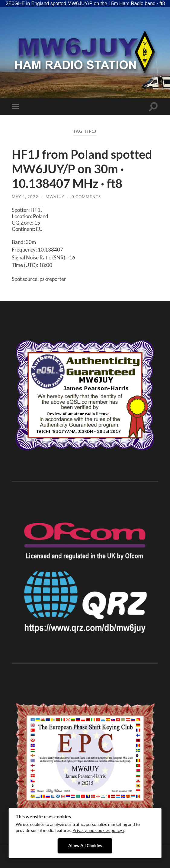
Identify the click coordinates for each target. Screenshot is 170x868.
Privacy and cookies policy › (98, 830)
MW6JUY (55, 197)
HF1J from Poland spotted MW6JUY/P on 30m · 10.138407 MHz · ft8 (82, 169)
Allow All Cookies (85, 846)
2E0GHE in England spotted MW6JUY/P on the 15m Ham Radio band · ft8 (85, 3)
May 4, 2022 (25, 197)
